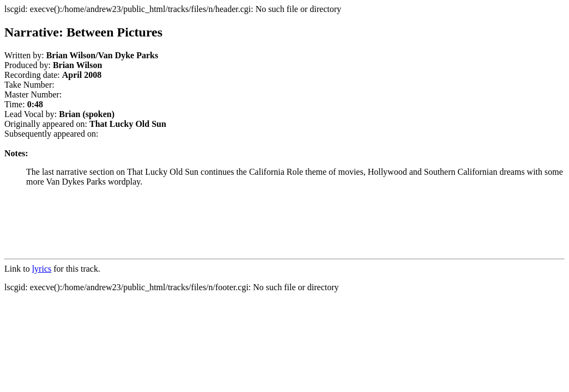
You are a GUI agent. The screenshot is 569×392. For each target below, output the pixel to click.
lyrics (42, 269)
